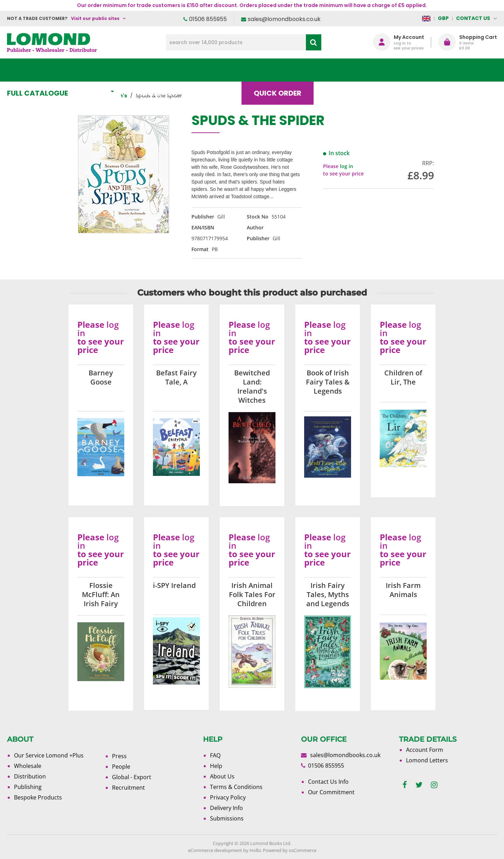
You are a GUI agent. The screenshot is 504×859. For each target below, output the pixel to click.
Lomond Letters (427, 760)
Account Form (425, 750)
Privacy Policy (228, 797)
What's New (163, 70)
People (121, 767)
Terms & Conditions (236, 787)
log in (346, 166)
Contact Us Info (328, 782)
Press (119, 756)
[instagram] (434, 785)
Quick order (283, 70)
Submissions (227, 818)
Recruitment (128, 788)
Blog (341, 70)
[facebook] (405, 785)
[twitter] (419, 785)
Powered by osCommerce (290, 850)
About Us (393, 70)
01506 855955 (208, 19)
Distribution (30, 776)
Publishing (28, 787)
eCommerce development (215, 850)
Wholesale (28, 766)
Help (216, 766)
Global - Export (132, 777)
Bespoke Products (38, 797)
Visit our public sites (95, 18)
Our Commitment (331, 792)
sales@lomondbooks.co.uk (284, 19)
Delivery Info (226, 808)
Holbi (255, 850)
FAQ (215, 755)
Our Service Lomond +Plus (49, 755)
